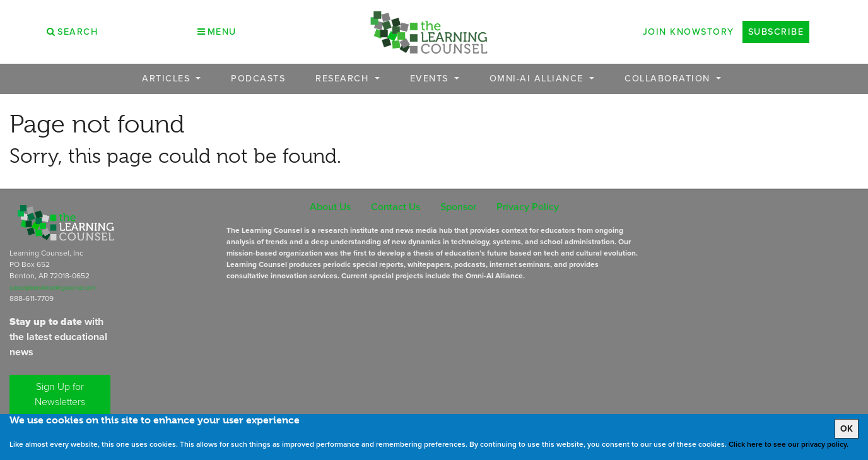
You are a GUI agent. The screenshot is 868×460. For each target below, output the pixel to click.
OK (847, 429)
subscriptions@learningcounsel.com (52, 288)
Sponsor (458, 207)
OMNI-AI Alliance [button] (538, 79)
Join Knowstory (689, 32)
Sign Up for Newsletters (60, 394)
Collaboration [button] (669, 79)
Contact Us (396, 207)
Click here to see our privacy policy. (789, 444)
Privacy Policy (528, 207)
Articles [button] (168, 79)
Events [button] (431, 79)
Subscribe (776, 32)
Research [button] (344, 79)
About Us (330, 207)
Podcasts (258, 79)
